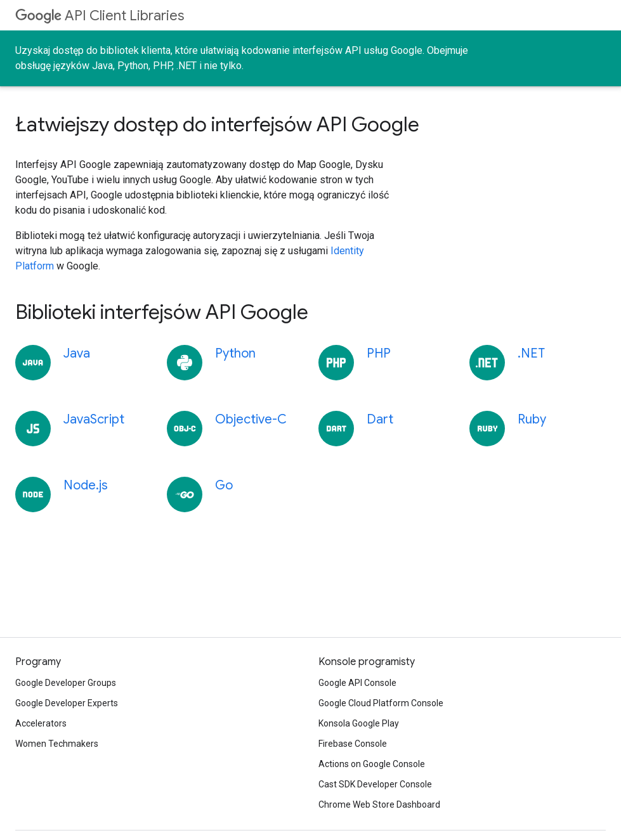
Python (235, 353)
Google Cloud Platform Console (381, 703)
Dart (380, 419)
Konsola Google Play (359, 723)
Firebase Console (353, 744)
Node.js (86, 485)
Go (224, 485)
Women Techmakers (57, 744)
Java (77, 353)
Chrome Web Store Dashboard (379, 804)
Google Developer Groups (66, 683)
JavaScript (94, 419)
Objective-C (251, 419)
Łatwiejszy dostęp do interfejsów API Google (217, 124)
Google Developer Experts (67, 703)
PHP (379, 353)
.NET (531, 353)
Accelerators (41, 723)
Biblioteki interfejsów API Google (162, 312)
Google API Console (357, 683)
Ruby (532, 419)
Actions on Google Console (372, 764)
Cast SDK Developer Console (375, 784)
